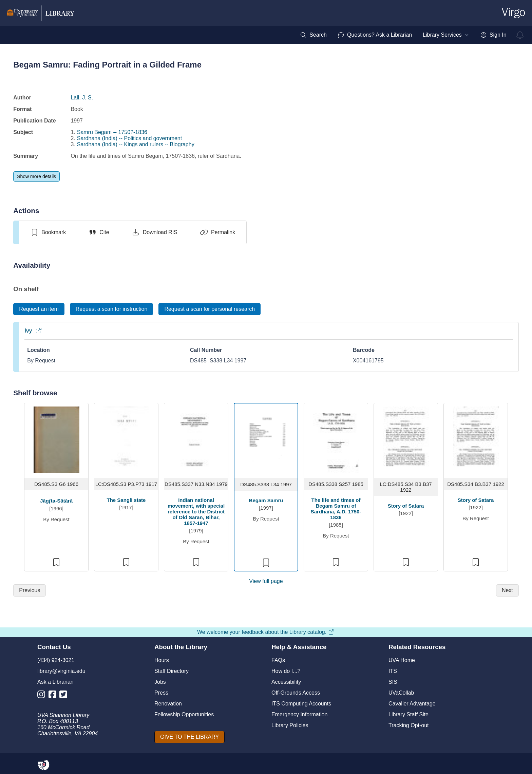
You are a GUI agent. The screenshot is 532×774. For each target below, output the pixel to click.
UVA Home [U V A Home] (402, 660)
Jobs (160, 682)
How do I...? (286, 671)
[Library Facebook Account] (54, 696)
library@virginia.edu (61, 671)
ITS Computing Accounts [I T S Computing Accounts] (301, 704)
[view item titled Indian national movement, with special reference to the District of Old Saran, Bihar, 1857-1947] (196, 439)
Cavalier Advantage (412, 704)
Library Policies (290, 725)
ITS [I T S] (393, 671)
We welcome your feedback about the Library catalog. (266, 632)
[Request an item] (39, 309)
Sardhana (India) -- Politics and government (130, 138)
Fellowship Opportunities (184, 714)
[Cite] (99, 232)
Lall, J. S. (82, 98)
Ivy (33, 331)
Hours (162, 660)
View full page (266, 581)
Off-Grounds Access (296, 693)
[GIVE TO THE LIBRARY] (189, 737)
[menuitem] (313, 35)
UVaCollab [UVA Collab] (401, 693)
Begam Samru (266, 500)
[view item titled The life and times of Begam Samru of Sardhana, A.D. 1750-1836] (336, 439)
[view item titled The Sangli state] (126, 439)
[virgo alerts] (520, 35)
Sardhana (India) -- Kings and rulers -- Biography (136, 144)
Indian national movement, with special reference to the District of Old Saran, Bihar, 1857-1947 (196, 512)
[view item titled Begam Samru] (266, 439)
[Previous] (30, 590)
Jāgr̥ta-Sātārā (56, 501)
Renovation (168, 704)
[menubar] (403, 35)
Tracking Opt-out (409, 725)
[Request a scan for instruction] (112, 309)
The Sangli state (126, 500)
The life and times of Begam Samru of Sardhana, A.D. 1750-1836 (336, 509)
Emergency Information (299, 714)
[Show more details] (36, 176)
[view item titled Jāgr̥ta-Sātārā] (56, 439)
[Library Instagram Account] (43, 696)
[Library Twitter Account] (65, 696)
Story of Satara (406, 506)
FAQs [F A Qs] (278, 660)
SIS (393, 682)
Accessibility (286, 682)
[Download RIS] (155, 232)
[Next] (507, 590)
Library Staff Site (408, 714)
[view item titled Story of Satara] (406, 439)
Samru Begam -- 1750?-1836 (112, 132)
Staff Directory (172, 671)
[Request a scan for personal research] (210, 309)
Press (161, 693)
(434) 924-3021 (56, 660)
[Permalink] (217, 232)
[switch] (48, 232)
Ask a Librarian (55, 682)
